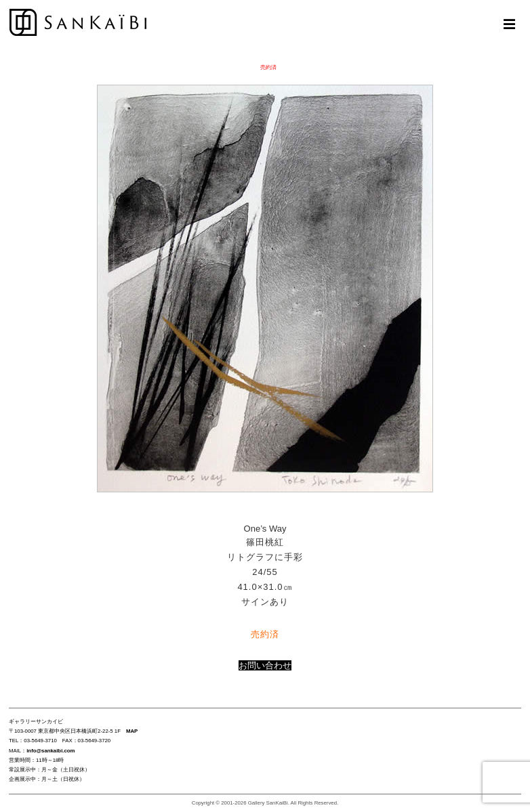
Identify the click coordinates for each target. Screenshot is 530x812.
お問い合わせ (265, 665)
